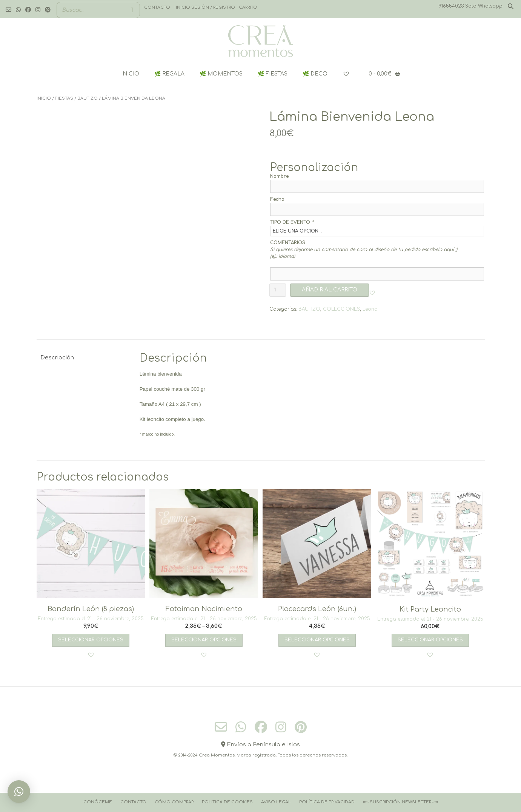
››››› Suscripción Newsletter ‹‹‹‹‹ (400, 802)
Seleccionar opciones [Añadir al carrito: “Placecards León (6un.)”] (317, 640)
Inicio (44, 98)
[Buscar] (132, 10)
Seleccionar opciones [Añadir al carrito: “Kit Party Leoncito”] (430, 640)
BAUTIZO (88, 98)
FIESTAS (64, 98)
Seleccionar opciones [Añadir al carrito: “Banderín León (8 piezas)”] (91, 640)
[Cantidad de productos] (278, 290)
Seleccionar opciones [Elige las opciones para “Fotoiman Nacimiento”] (204, 640)
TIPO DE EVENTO (292, 222)
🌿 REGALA (169, 74)
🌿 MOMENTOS (221, 74)
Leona (370, 309)
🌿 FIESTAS (273, 74)
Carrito (248, 7)
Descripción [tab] (57, 358)
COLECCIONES (341, 309)
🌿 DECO (315, 74)
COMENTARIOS (288, 243)
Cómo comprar (174, 802)
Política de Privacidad (327, 802)
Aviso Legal (276, 802)
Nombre (279, 176)
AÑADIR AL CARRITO (330, 290)
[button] (372, 293)
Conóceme (98, 802)
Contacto (133, 802)
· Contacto (156, 7)
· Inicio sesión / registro (204, 7)
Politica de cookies (227, 802)
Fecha (277, 199)
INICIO (130, 74)
